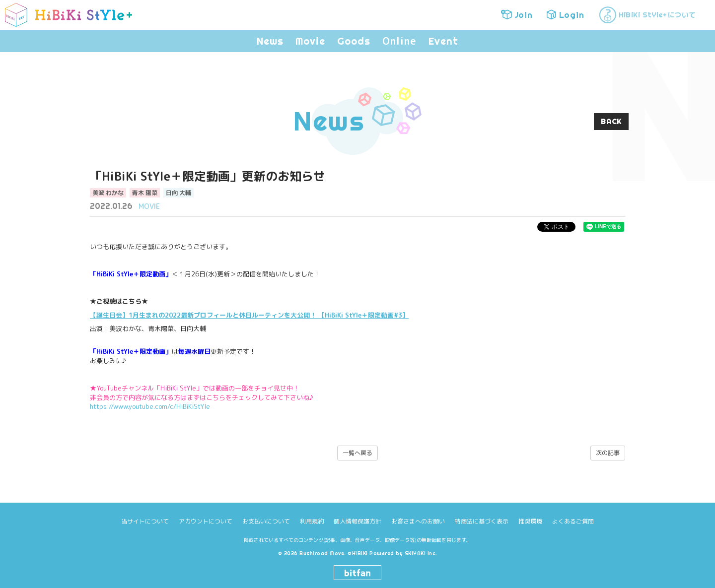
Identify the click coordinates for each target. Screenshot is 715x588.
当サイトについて (145, 521)
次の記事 (608, 453)
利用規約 (312, 521)
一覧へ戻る (357, 453)
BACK (611, 122)
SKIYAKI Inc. (421, 554)
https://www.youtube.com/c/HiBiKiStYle (150, 406)
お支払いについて (266, 521)
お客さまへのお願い (418, 521)
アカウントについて (206, 521)
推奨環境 (530, 521)
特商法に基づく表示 (482, 521)
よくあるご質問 (573, 521)
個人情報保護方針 (357, 521)
